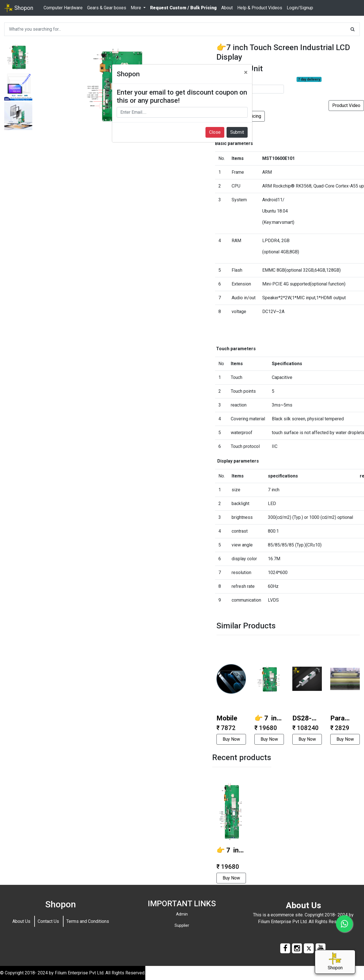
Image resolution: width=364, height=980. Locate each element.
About (227, 8)
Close (215, 132)
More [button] (136, 8)
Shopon (19, 8)
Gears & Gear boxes (107, 8)
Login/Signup (300, 8)
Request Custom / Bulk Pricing (183, 8)
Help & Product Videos (260, 8)
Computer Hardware (63, 8)
